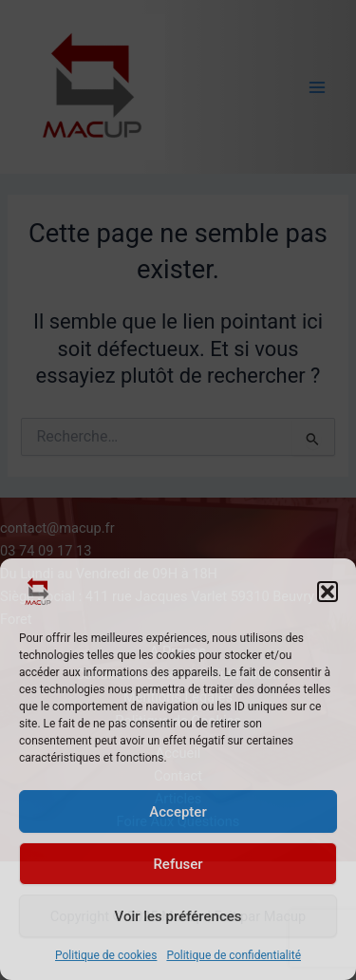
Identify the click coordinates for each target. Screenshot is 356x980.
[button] (328, 592)
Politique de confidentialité (234, 955)
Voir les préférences (178, 916)
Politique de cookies (106, 955)
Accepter (178, 812)
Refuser (178, 864)
